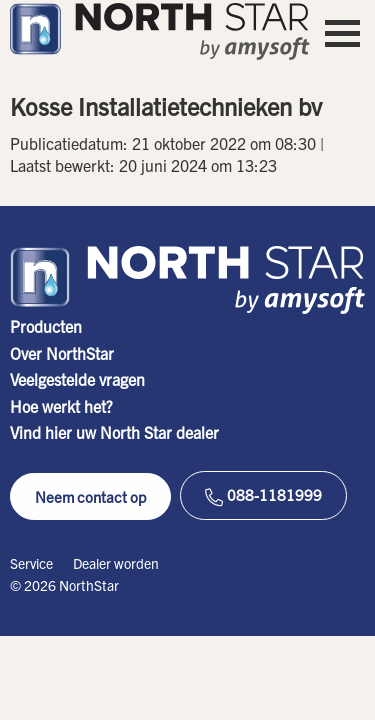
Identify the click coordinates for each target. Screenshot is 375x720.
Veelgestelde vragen (77, 379)
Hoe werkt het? (61, 406)
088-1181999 (263, 495)
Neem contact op (90, 496)
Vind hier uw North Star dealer (114, 432)
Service (31, 563)
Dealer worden (116, 563)
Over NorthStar (62, 353)
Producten (46, 326)
